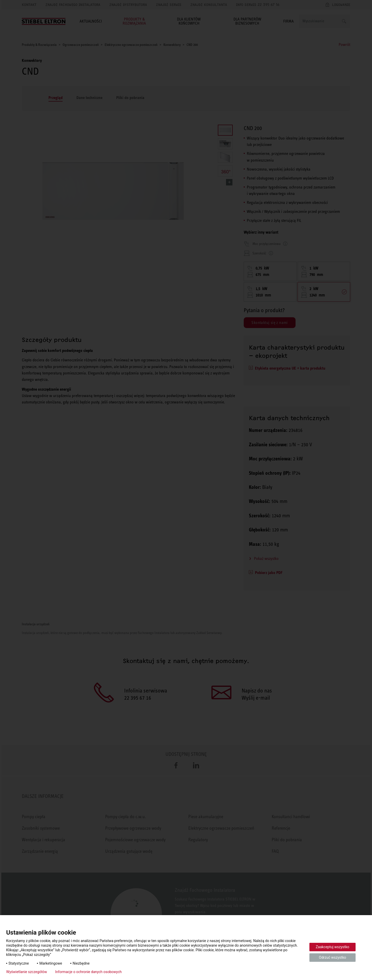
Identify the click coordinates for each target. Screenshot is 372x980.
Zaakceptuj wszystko (333, 947)
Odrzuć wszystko (332, 957)
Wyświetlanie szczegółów (27, 972)
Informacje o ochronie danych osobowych (88, 972)
